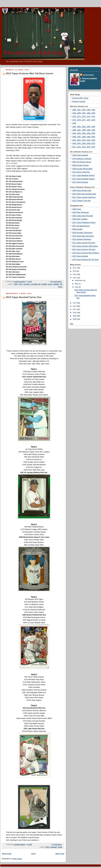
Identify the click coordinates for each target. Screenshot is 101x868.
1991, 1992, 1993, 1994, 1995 (84, 133)
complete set (36, 284)
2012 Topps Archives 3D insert (84, 249)
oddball (56, 284)
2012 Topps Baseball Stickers (83, 179)
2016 (75, 271)
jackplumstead (88, 75)
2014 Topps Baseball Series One (24, 297)
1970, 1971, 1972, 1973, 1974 (84, 117)
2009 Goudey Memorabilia (82, 169)
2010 (75, 313)
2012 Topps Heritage (80, 182)
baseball (54, 847)
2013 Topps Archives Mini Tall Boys (86, 253)
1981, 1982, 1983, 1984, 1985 (84, 127)
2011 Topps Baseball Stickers (83, 175)
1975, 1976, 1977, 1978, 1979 (84, 120)
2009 (75, 316)
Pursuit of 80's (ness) (80, 98)
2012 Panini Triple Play (81, 172)
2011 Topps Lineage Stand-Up (84, 197)
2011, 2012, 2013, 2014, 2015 (84, 147)
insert (50, 284)
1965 (16, 284)
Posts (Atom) (17, 859)
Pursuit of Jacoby (79, 101)
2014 (47, 847)
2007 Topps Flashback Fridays (84, 223)
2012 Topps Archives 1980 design (85, 246)
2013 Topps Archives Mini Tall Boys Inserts (30, 74)
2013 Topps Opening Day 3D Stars (86, 260)
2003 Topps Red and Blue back (84, 194)
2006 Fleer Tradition (80, 219)
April (77, 287)
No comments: (56, 282)
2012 (75, 306)
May (77, 284)
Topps (60, 847)
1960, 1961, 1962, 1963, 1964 (84, 110)
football (44, 284)
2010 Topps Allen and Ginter (83, 236)
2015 (75, 274)
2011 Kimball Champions (82, 239)
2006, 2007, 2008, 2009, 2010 (84, 143)
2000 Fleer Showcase (81, 212)
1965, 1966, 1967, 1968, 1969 (84, 113)
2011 (75, 309)
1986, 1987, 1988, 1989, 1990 (84, 130)
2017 (75, 268)
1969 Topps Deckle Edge (82, 191)
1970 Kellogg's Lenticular (82, 159)
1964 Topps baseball (80, 155)
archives (27, 284)
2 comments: (57, 844)
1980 (74, 123)
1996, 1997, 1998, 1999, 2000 (84, 137)
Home (33, 854)
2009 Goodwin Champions (82, 233)
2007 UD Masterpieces (81, 226)
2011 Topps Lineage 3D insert (84, 243)
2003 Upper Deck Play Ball (83, 216)
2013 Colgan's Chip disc (81, 201)
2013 (21, 284)
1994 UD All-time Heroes (82, 162)
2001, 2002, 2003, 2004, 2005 (84, 140)
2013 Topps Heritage (80, 256)
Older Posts (60, 854)
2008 (75, 319)
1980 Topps (77, 209)
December (79, 280)
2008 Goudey (77, 229)
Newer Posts (7, 854)
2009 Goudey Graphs (80, 165)
